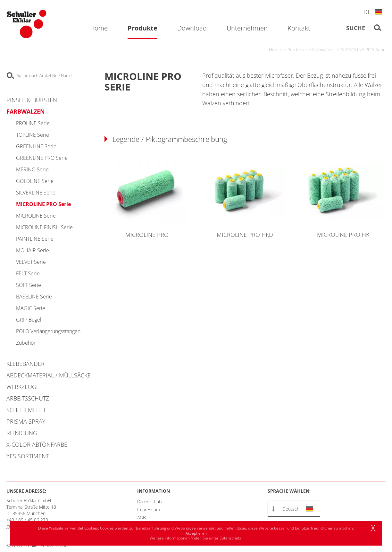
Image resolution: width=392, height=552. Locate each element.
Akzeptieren (196, 533)
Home (275, 50)
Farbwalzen (323, 50)
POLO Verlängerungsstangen (48, 331)
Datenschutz (150, 501)
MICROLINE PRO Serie (363, 50)
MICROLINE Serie (36, 216)
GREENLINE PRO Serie (42, 158)
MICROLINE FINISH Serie (44, 227)
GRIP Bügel (29, 320)
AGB (142, 517)
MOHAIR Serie (33, 250)
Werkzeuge (23, 387)
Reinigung (22, 433)
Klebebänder (25, 364)
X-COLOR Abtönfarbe (37, 444)
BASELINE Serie (34, 297)
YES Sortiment (28, 456)
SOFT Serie (29, 285)
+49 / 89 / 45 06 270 (27, 520)
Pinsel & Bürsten (32, 100)
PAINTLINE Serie (35, 239)
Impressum (149, 509)
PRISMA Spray (26, 421)
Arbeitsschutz (28, 398)
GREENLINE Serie (36, 146)
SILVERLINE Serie (36, 193)
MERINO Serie (32, 169)
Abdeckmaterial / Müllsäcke (49, 375)
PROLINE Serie (33, 123)
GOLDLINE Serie (35, 181)
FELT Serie (28, 273)
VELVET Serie (31, 262)
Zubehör (26, 343)
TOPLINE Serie (33, 135)
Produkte (297, 50)
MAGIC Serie (31, 308)
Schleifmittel (26, 410)
